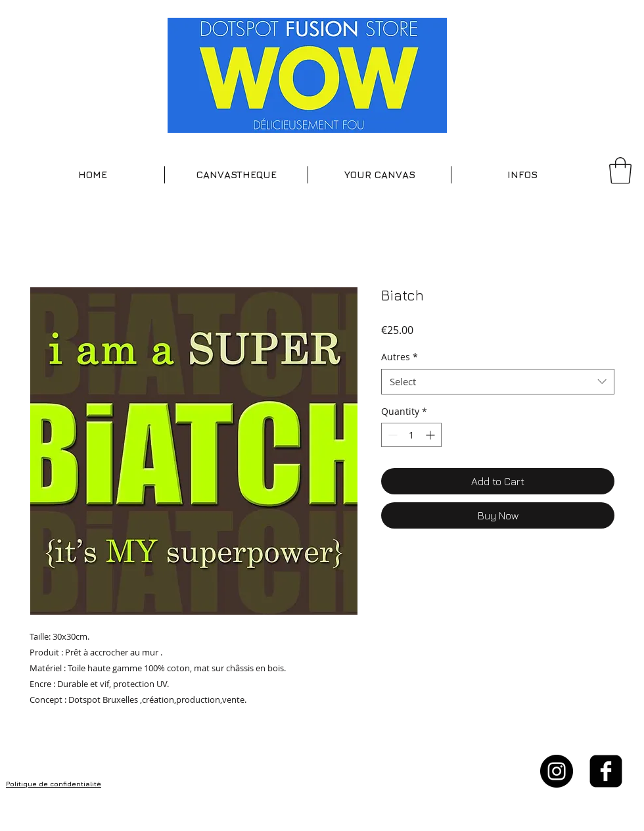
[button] (236, 175)
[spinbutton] (411, 435)
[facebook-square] (606, 771)
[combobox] (498, 382)
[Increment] (431, 435)
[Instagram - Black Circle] (557, 771)
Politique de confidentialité (54, 784)
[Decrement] (391, 435)
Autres (400, 357)
